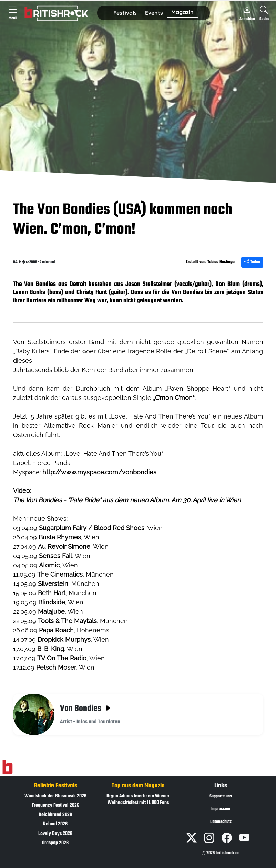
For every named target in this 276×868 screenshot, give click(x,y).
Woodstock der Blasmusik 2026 (55, 796)
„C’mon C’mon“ (174, 398)
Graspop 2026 (55, 843)
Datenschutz (221, 822)
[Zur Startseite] (7, 767)
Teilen (252, 262)
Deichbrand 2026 (55, 815)
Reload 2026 (55, 824)
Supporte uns (221, 796)
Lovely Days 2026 (55, 834)
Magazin (182, 12)
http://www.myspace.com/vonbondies (99, 472)
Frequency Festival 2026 (55, 805)
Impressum (221, 809)
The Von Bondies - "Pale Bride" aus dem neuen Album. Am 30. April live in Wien (127, 500)
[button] (125, 13)
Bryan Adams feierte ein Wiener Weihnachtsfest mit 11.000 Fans (138, 799)
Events (154, 13)
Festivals (125, 13)
